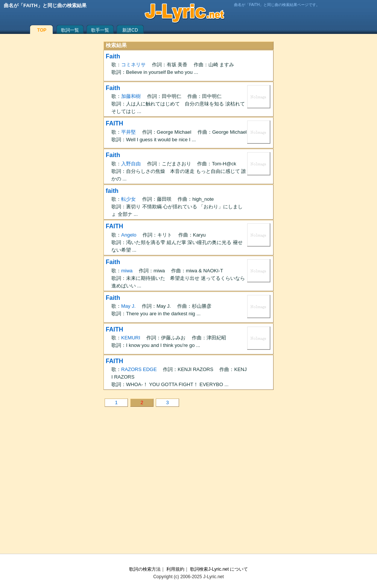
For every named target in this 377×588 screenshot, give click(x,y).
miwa (127, 271)
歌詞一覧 (70, 30)
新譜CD (130, 30)
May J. (128, 306)
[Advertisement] (188, 486)
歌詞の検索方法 (145, 569)
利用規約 (175, 569)
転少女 (128, 199)
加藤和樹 (131, 96)
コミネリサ (133, 65)
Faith (113, 56)
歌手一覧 (100, 30)
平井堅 (128, 132)
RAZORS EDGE (139, 369)
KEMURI (131, 338)
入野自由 (131, 164)
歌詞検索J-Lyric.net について (219, 569)
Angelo (129, 235)
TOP (42, 30)
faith (112, 191)
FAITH (114, 123)
